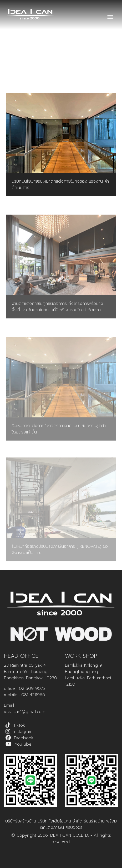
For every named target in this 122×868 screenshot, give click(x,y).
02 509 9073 (32, 689)
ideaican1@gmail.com (25, 712)
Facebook (24, 738)
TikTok (19, 725)
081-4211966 (33, 695)
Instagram (23, 732)
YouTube (23, 744)
